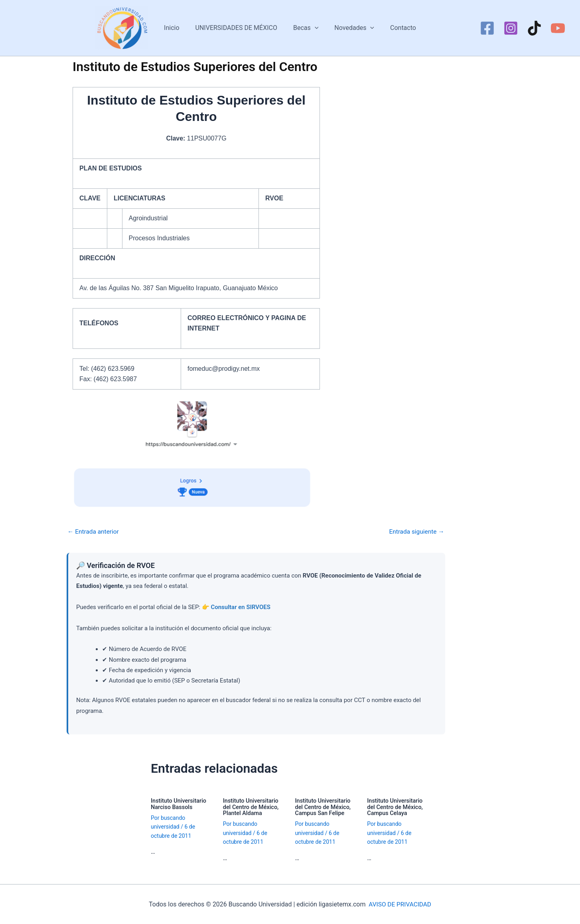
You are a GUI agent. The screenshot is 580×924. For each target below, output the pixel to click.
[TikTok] (534, 28)
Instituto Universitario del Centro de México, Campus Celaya (396, 807)
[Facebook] (487, 28)
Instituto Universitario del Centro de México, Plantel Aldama (252, 807)
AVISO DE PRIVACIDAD (400, 904)
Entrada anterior (94, 532)
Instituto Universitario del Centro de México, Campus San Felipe (324, 807)
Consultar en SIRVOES (241, 607)
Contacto (397, 28)
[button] (315, 28)
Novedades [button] (351, 28)
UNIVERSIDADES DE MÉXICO (240, 28)
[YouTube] (558, 28)
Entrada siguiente (416, 532)
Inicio (178, 28)
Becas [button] (306, 28)
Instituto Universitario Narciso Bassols (180, 804)
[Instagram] (511, 28)
